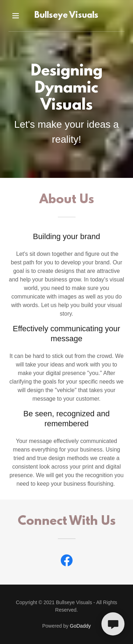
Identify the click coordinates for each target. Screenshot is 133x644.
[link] (67, 16)
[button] (16, 16)
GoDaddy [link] (80, 626)
